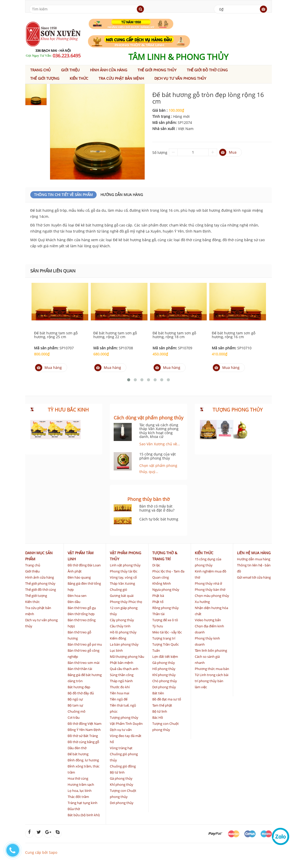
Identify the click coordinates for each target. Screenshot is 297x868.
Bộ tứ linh (117, 772)
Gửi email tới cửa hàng (254, 577)
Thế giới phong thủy (157, 70)
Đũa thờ (74, 809)
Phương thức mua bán (212, 669)
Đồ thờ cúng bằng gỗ (83, 742)
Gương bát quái (122, 596)
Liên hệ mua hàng (254, 553)
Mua (228, 152)
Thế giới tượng (45, 78)
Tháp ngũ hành (121, 681)
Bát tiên (158, 693)
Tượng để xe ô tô (165, 620)
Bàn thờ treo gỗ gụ (82, 608)
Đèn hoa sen (77, 596)
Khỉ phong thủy (122, 784)
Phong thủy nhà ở (208, 583)
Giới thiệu (70, 70)
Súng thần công (122, 675)
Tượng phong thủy (124, 717)
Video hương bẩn (208, 620)
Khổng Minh (162, 583)
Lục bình (116, 650)
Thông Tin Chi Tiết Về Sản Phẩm (63, 195)
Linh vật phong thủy (125, 565)
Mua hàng (48, 368)
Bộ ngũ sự (75, 699)
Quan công (161, 577)
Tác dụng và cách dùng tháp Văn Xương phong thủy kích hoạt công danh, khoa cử (159, 431)
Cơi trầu (74, 717)
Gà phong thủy (121, 778)
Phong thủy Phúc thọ (126, 602)
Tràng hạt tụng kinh (83, 803)
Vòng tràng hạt (121, 748)
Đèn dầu (74, 602)
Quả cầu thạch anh (124, 669)
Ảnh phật (75, 571)
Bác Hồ (158, 717)
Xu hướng (202, 602)
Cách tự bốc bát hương (159, 519)
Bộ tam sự (75, 705)
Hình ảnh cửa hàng (109, 70)
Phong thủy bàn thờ (210, 589)
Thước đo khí (120, 687)
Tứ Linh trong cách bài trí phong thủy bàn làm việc (212, 681)
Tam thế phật (162, 705)
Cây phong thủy (122, 620)
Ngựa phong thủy (166, 589)
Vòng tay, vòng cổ (123, 577)
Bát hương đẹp (79, 687)
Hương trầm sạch (81, 784)
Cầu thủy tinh (120, 626)
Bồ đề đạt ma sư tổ (167, 699)
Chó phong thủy (165, 681)
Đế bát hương (78, 754)
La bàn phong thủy (124, 644)
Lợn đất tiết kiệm (165, 657)
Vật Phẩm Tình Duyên (126, 724)
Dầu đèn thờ (77, 748)
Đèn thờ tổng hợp (81, 614)
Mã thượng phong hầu (127, 657)
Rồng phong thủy (166, 608)
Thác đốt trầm (78, 797)
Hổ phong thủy (164, 669)
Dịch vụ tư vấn (121, 730)
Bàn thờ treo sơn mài (84, 663)
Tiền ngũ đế (119, 699)
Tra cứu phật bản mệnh (121, 78)
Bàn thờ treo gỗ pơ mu (85, 644)
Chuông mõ (77, 711)
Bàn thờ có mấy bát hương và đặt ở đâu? (157, 508)
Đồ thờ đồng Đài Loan (84, 565)
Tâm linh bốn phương (211, 650)
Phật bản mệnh (122, 663)
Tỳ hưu (158, 626)
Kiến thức (79, 78)
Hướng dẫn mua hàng (122, 195)
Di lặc (156, 565)
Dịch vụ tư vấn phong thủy (180, 78)
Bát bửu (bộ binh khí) (84, 815)
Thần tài (158, 614)
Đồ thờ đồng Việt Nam (85, 724)
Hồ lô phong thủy (123, 632)
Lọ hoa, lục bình (80, 791)
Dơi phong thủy (122, 803)
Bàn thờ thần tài (80, 669)
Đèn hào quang (79, 577)
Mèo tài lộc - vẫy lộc (167, 632)
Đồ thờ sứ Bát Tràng (83, 736)
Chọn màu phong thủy (212, 596)
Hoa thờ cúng (78, 778)
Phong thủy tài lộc (124, 571)
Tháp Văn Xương (122, 583)
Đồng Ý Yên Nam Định (84, 730)
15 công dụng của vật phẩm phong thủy (158, 456)
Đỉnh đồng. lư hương (83, 760)
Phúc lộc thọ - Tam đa (168, 571)
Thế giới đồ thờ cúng (207, 70)
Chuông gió (118, 589)
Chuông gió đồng (123, 766)
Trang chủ (40, 70)
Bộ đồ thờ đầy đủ (81, 693)
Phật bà (158, 596)
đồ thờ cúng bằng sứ (240, 240)
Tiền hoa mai (120, 693)
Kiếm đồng (118, 638)
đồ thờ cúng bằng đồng (201, 240)
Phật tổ (158, 602)
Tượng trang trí (164, 638)
